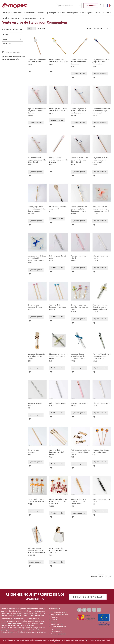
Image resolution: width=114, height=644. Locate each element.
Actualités (55, 617)
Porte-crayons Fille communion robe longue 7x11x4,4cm (59, 550)
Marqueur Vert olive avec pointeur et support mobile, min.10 (102, 356)
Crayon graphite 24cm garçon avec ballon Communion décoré (79, 209)
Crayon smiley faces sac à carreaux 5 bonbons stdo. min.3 (58, 501)
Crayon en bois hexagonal (33, 451)
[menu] (57, 13)
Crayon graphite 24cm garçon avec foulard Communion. (79, 62)
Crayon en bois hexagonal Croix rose (36, 306)
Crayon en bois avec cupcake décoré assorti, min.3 (80, 307)
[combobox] (69, 6)
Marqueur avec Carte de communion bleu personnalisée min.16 (37, 258)
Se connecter (91, 6)
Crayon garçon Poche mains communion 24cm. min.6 (100, 160)
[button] (30, 71)
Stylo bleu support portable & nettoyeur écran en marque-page (36, 550)
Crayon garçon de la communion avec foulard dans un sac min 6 (37, 209)
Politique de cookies (58, 634)
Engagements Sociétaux (60, 614)
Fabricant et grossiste (59, 612)
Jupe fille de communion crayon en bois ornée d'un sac (37, 111)
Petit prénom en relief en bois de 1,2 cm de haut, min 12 (80, 452)
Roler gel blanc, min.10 (101, 403)
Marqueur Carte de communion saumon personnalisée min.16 (101, 209)
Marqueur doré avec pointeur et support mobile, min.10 (79, 501)
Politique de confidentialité (56, 630)
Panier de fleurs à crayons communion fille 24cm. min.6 (58, 160)
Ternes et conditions (58, 627)
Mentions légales (57, 624)
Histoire (54, 619)
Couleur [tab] (7, 44)
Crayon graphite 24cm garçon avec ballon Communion (101, 62)
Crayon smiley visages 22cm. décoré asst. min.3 (37, 500)
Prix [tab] (5, 39)
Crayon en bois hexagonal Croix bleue (58, 306)
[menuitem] (7, 13)
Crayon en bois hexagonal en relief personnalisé (56, 452)
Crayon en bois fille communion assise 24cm (59, 61)
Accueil (5, 18)
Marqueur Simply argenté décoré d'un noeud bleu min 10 (78, 356)
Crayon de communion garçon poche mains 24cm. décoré (79, 160)
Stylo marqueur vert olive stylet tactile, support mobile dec (100, 307)
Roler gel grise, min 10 (58, 403)
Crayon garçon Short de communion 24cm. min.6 (59, 110)
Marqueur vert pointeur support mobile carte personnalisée (58, 356)
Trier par (89, 28)
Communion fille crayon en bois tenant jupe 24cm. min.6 (101, 111)
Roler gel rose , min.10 (79, 403)
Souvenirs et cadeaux (30, 18)
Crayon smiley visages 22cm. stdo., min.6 (101, 451)
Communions (15, 18)
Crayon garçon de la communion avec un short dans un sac (78, 111)
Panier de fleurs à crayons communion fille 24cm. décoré (37, 160)
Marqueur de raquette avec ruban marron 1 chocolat (36, 356)
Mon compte (100, 6)
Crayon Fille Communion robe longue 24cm (37, 61)
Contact (54, 622)
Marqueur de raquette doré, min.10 (58, 208)
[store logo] (15, 6)
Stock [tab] (6, 35)
